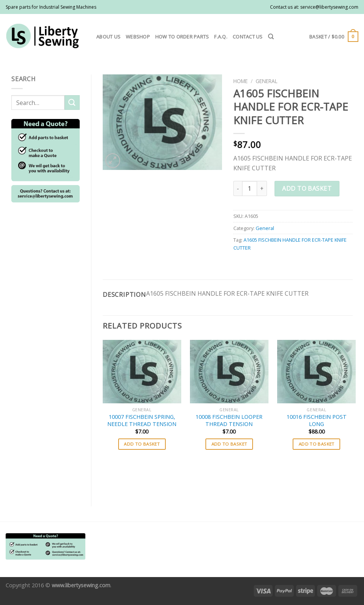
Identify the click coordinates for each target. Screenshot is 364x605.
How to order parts (182, 37)
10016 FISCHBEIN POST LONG (317, 421)
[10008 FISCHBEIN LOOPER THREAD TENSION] (229, 372)
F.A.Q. (221, 37)
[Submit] (72, 103)
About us (108, 37)
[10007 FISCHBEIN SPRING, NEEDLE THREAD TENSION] (142, 372)
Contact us (248, 37)
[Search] (271, 37)
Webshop (138, 37)
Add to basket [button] (142, 444)
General (267, 81)
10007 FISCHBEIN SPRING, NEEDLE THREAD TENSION (142, 421)
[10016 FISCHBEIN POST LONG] (316, 372)
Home (241, 81)
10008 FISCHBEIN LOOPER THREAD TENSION (229, 421)
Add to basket (307, 188)
